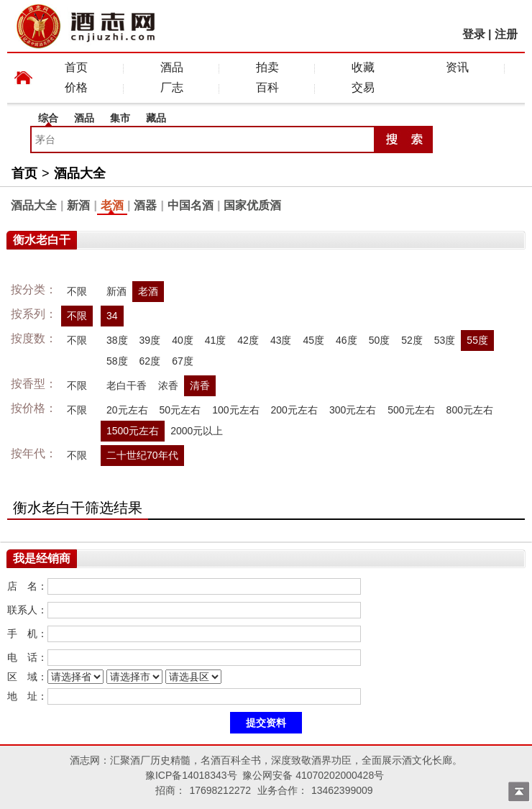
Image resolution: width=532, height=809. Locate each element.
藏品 (156, 118)
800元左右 (470, 410)
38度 (117, 340)
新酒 (78, 205)
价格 (76, 87)
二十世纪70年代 (142, 455)
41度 (216, 340)
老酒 (112, 205)
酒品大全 (80, 173)
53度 (445, 340)
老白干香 (127, 385)
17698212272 (220, 790)
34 (112, 316)
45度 (313, 340)
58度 (117, 361)
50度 (380, 340)
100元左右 (235, 410)
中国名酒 (191, 205)
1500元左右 (133, 431)
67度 (183, 361)
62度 (150, 361)
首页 (76, 67)
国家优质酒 (252, 205)
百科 (267, 87)
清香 (200, 385)
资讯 (457, 67)
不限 (77, 291)
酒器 (145, 205)
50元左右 (180, 410)
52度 (412, 340)
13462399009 (342, 790)
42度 (248, 340)
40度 (183, 340)
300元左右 (353, 410)
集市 (120, 118)
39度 (150, 340)
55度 (477, 340)
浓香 (168, 385)
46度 (347, 340)
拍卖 (267, 67)
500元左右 (411, 410)
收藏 (363, 67)
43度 (281, 340)
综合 (48, 118)
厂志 (172, 87)
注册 (506, 34)
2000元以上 (197, 431)
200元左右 (294, 410)
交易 (363, 87)
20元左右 (127, 410)
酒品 (172, 67)
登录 (474, 34)
